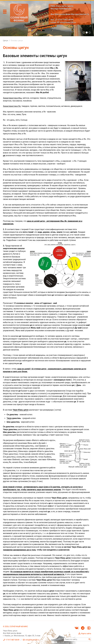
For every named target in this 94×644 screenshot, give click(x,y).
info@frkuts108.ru (68, 22)
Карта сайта (86, 634)
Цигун (6, 41)
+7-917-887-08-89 (66, 20)
